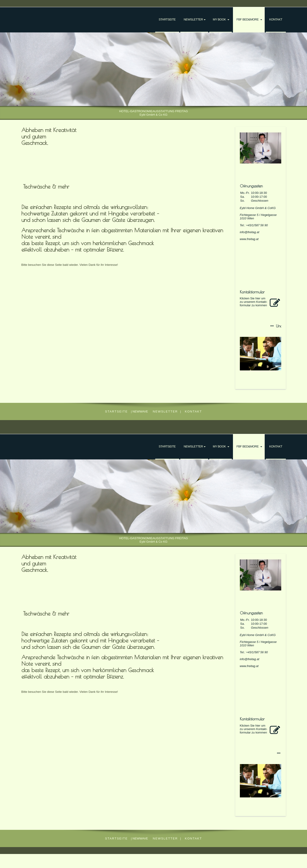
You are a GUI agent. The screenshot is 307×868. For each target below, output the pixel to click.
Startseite (167, 19)
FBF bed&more (248, 19)
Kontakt (276, 19)
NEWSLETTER (193, 19)
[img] (153, 69)
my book (220, 19)
